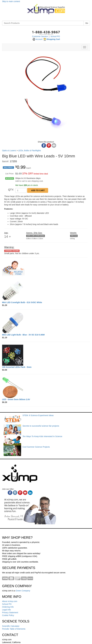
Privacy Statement (10, 613)
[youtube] (25, 493)
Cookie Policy (8, 615)
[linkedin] (30, 493)
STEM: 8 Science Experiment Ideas (38, 415)
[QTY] (21, 190)
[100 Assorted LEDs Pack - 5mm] (46, 355)
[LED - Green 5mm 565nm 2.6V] (46, 388)
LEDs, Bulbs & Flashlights (30, 151)
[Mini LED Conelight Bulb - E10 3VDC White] (46, 290)
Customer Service (40, 36)
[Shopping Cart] (51, 39)
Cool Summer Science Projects (36, 447)
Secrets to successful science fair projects (41, 426)
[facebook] (10, 493)
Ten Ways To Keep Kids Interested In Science (42, 436)
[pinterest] (20, 493)
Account (37, 39)
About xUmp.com (10, 601)
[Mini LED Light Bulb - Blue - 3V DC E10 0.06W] (46, 323)
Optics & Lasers (9, 151)
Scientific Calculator (11, 626)
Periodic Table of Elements (14, 629)
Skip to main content (11, 1)
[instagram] (15, 493)
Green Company (23, 591)
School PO (55, 36)
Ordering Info (8, 607)
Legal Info (6, 610)
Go (87, 23)
